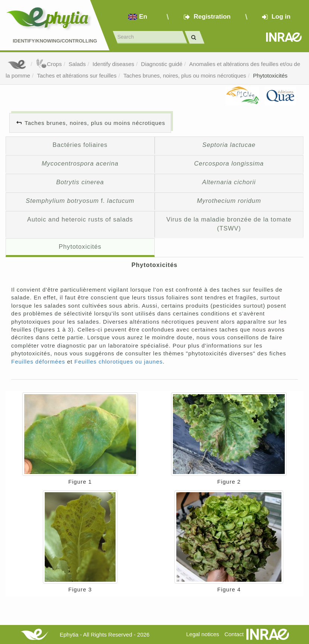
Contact (234, 634)
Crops (49, 64)
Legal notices (202, 634)
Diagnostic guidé (162, 64)
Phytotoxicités (270, 76)
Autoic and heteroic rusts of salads (80, 219)
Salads (77, 64)
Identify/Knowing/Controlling (55, 41)
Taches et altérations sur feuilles (77, 76)
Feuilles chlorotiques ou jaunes (119, 362)
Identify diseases (113, 64)
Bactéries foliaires (80, 145)
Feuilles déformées (38, 362)
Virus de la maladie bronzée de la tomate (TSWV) (229, 224)
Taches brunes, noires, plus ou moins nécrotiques (185, 76)
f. (80, 201)
